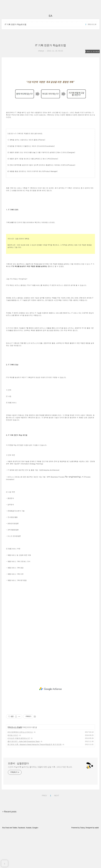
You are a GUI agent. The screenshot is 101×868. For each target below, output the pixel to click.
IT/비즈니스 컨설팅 (15, 764)
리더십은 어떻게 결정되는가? (19, 775)
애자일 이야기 (13, 772)
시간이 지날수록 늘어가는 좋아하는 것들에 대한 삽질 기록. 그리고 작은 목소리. (40, 804)
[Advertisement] (50, 88)
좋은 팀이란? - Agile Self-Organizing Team (24, 778)
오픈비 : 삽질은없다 (18, 800)
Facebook (22, 864)
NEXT (56, 832)
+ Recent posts (9, 848)
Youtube (29, 864)
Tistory (82, 864)
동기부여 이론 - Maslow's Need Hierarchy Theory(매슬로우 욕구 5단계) (35, 781)
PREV (44, 832)
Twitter (15, 864)
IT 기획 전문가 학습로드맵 (16, 24)
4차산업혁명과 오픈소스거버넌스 (20, 769)
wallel (97, 864)
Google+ (35, 864)
